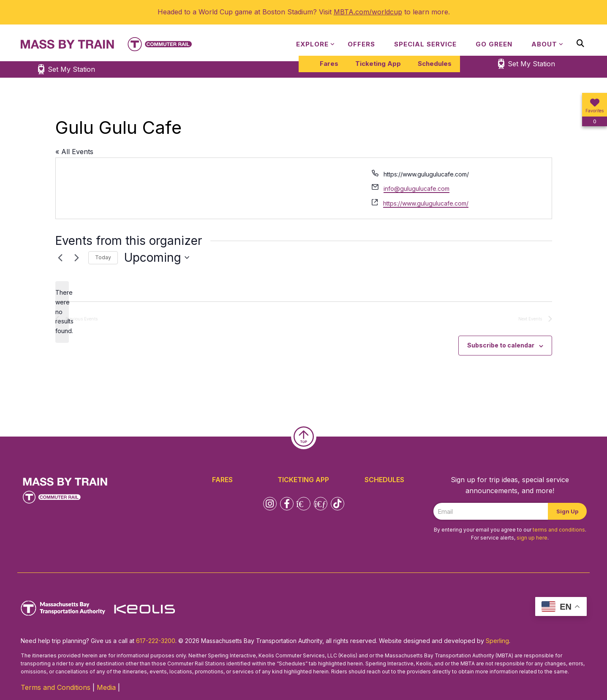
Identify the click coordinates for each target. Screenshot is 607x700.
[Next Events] (77, 258)
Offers (361, 44)
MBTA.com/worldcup (368, 12)
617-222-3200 (156, 641)
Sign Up (567, 511)
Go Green (494, 44)
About (544, 44)
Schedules (435, 64)
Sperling (497, 641)
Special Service (425, 44)
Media (106, 687)
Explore (312, 44)
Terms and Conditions (56, 687)
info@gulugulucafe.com (416, 189)
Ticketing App (378, 64)
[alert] (62, 312)
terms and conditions (559, 530)
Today (103, 257)
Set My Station (531, 64)
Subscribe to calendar (501, 345)
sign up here (532, 538)
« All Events (74, 152)
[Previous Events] (60, 258)
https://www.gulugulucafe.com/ (426, 203)
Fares (329, 64)
